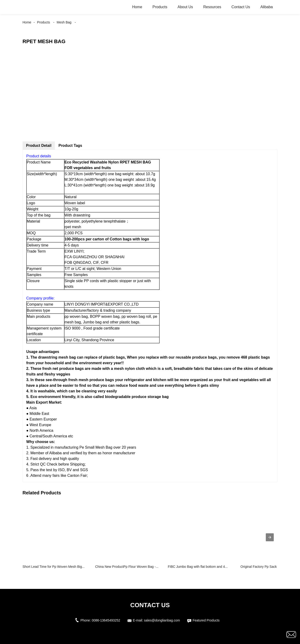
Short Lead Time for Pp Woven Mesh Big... (54, 567)
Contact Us (241, 7)
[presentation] (270, 537)
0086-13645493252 (106, 620)
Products (160, 7)
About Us (185, 7)
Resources (212, 7)
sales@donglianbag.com (162, 620)
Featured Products (206, 620)
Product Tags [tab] (70, 146)
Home (137, 7)
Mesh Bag (64, 22)
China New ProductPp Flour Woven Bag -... (127, 567)
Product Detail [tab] (39, 146)
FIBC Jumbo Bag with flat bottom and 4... (198, 567)
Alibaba (267, 7)
